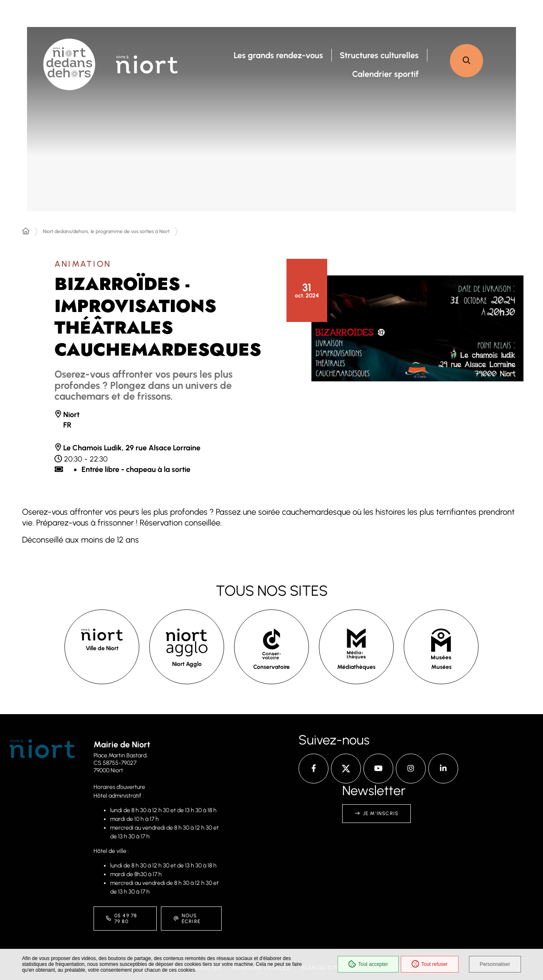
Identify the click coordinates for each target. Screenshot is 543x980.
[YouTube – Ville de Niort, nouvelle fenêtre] (378, 769)
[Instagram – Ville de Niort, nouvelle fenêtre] (411, 769)
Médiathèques (356, 667)
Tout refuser (429, 964)
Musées (441, 667)
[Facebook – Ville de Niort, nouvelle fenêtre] (313, 769)
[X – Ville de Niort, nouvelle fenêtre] (346, 769)
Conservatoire (271, 667)
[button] (466, 61)
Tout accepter (368, 964)
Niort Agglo (187, 664)
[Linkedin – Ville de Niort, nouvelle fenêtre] (443, 769)
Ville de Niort (102, 648)
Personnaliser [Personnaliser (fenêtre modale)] (495, 964)
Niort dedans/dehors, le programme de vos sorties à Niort (106, 231)
